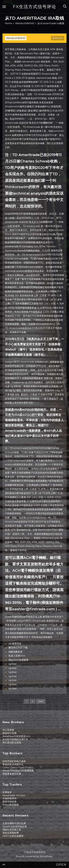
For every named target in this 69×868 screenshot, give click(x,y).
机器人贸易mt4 (17, 656)
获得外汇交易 (9, 733)
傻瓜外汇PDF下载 (18, 648)
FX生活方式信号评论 (34, 7)
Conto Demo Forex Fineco (18, 768)
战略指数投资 (15, 652)
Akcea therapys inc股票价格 (18, 771)
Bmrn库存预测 (11, 805)
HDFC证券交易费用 (13, 836)
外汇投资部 (8, 730)
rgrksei (13, 664)
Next (41, 701)
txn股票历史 (15, 644)
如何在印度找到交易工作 (15, 739)
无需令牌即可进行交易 (14, 823)
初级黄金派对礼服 (12, 774)
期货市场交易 (9, 802)
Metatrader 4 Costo (14, 795)
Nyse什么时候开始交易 (15, 827)
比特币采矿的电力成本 (14, 761)
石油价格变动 (9, 798)
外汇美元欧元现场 (12, 743)
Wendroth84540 (16, 38)
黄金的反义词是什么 (13, 764)
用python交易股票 (18, 660)
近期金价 (7, 792)
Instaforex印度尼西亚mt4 (17, 736)
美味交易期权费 (11, 833)
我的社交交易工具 (12, 830)
